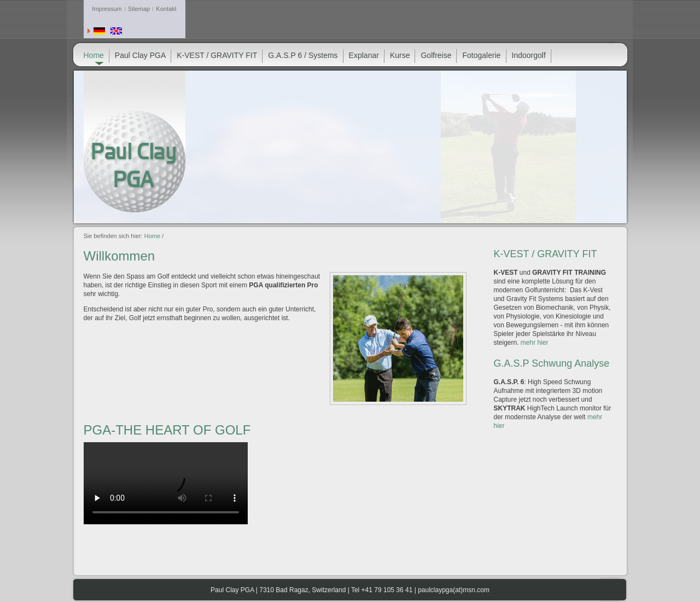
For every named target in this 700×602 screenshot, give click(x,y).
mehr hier (535, 343)
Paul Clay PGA (140, 55)
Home (152, 236)
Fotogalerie (481, 55)
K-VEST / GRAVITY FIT (217, 55)
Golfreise (436, 55)
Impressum (107, 9)
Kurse (400, 55)
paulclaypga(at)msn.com (454, 590)
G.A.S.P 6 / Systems (303, 55)
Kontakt (166, 9)
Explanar (364, 55)
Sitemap (139, 9)
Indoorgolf (529, 55)
